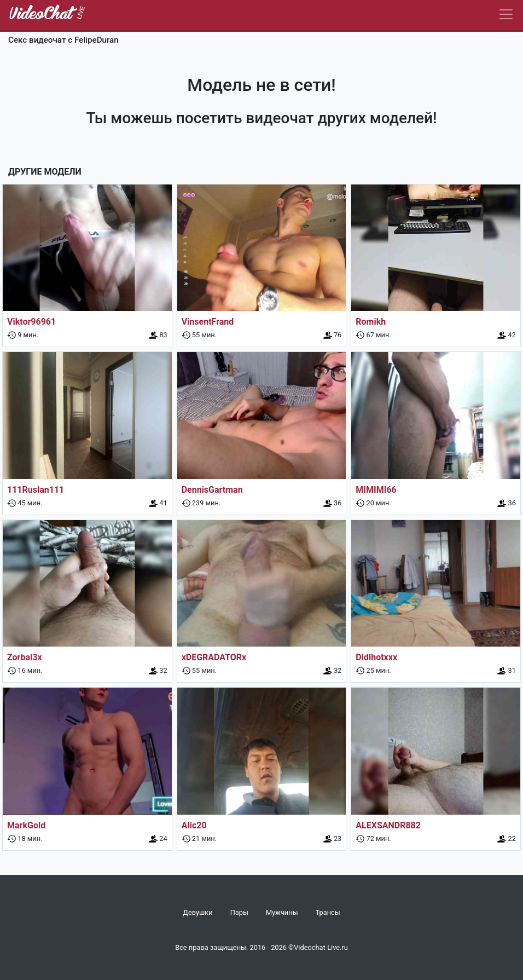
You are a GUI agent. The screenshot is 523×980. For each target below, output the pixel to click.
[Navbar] (506, 14)
